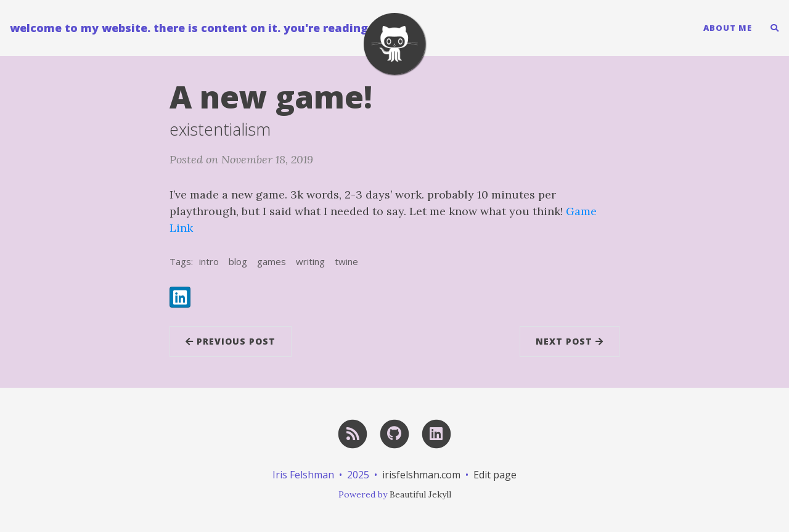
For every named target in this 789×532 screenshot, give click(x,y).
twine (346, 261)
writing (310, 261)
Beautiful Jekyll (420, 494)
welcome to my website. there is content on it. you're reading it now (209, 28)
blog (238, 261)
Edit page (495, 475)
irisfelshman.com (421, 475)
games (272, 261)
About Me (728, 28)
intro (209, 261)
